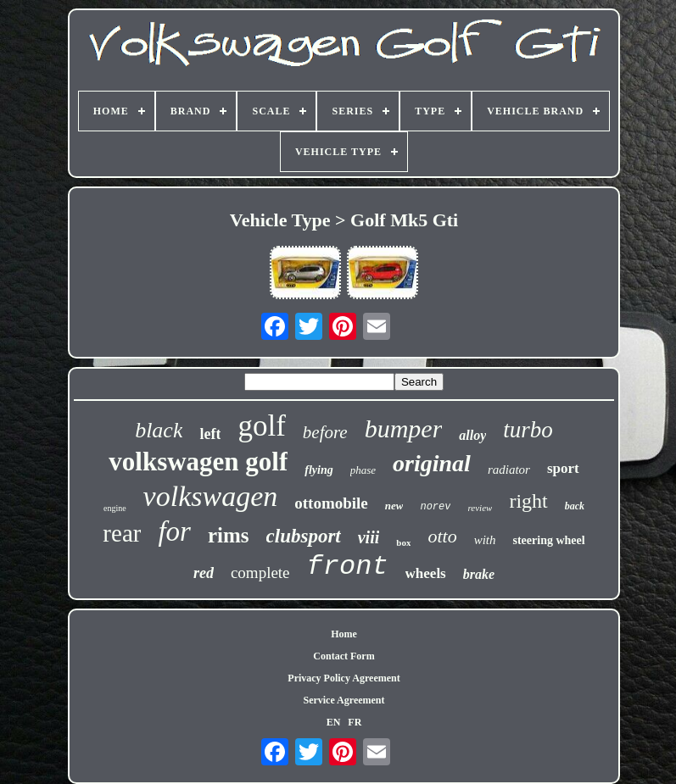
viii (369, 537)
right (528, 501)
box (403, 542)
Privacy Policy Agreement (344, 678)
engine (115, 508)
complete (260, 573)
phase (363, 470)
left (210, 434)
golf (261, 426)
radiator (509, 470)
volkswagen (211, 496)
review (480, 508)
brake (479, 574)
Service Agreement (344, 700)
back (575, 506)
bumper (404, 428)
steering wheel (548, 540)
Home (344, 634)
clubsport (304, 536)
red (204, 573)
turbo (528, 430)
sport (563, 468)
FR (355, 722)
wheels (426, 573)
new (394, 506)
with (485, 540)
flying (318, 470)
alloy (472, 435)
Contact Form (344, 656)
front (348, 567)
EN (334, 722)
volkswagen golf (198, 462)
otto (442, 536)
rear (122, 533)
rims (229, 535)
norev (435, 507)
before (325, 432)
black (159, 430)
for (174, 531)
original (432, 463)
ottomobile (331, 503)
